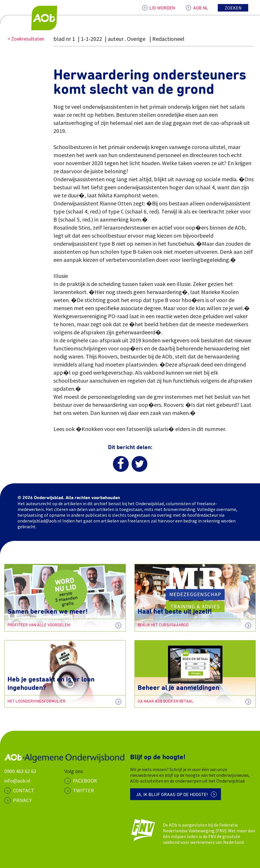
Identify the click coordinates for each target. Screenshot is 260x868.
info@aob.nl (17, 781)
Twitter (83, 790)
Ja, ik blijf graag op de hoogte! (172, 795)
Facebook (85, 781)
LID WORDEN (162, 8)
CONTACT (24, 790)
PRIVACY (22, 800)
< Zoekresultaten (26, 39)
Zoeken (233, 8)
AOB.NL (201, 8)
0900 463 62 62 (20, 771)
